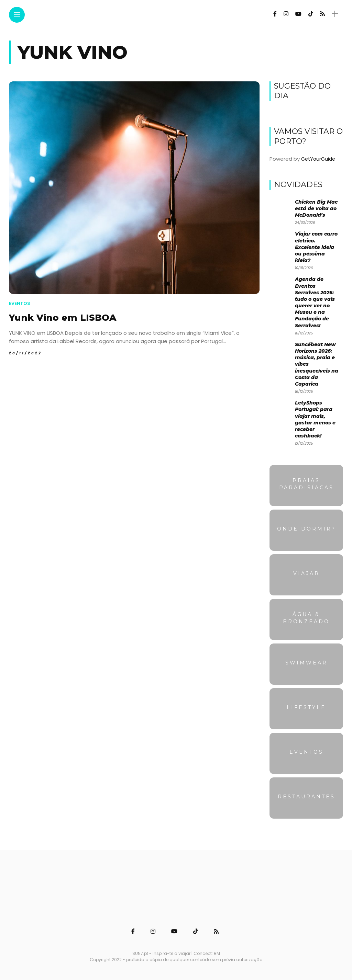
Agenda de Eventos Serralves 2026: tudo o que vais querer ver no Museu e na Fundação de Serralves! (315, 302)
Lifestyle (306, 707)
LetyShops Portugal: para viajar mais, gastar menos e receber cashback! (315, 419)
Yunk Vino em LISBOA (63, 318)
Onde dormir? (306, 529)
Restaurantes (306, 797)
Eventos (20, 303)
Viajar (306, 573)
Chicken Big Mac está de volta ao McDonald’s (316, 208)
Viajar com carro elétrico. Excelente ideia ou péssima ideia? (316, 247)
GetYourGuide (318, 159)
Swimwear (306, 663)
